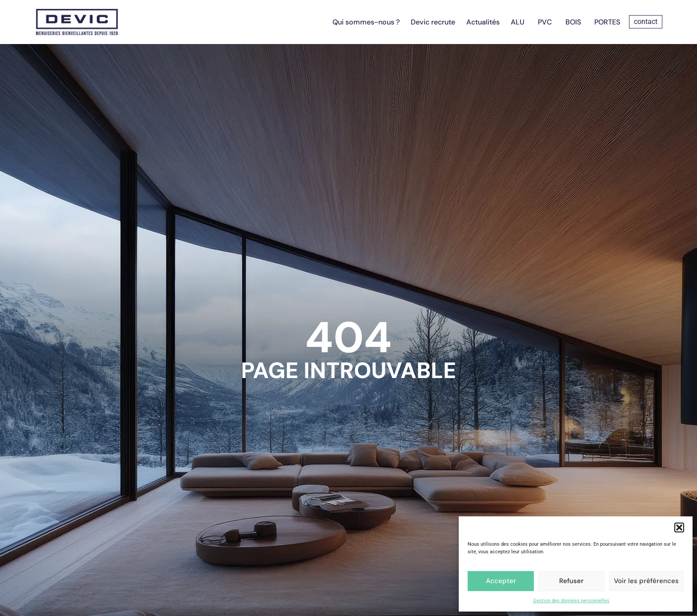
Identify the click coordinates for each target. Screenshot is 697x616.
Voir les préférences (646, 581)
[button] (679, 527)
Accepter (501, 581)
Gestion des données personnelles (571, 601)
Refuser (571, 581)
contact (646, 22)
